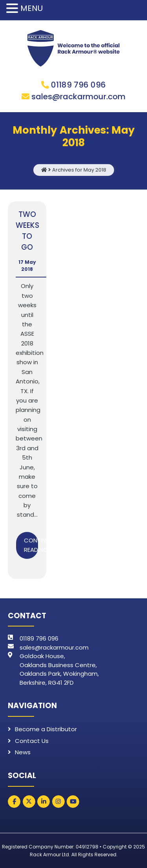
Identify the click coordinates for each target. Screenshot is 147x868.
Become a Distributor (46, 729)
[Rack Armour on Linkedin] (44, 802)
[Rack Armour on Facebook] (14, 802)
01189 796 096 (78, 85)
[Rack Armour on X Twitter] (29, 802)
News (23, 752)
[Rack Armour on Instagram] (58, 802)
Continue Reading (31, 545)
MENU (32, 8)
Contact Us (32, 741)
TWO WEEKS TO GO (27, 231)
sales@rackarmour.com (78, 97)
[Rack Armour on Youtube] (73, 802)
